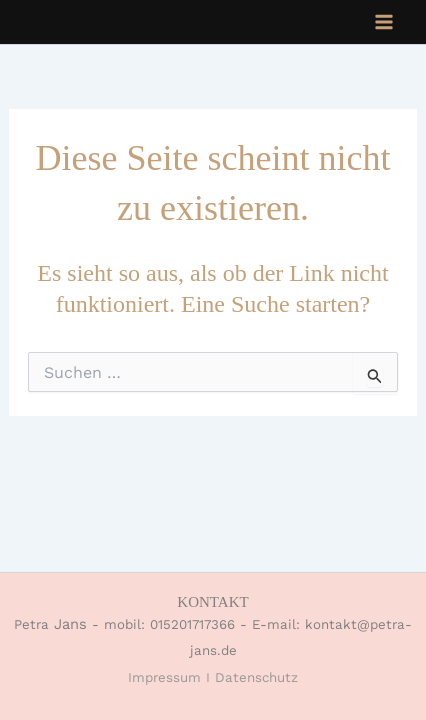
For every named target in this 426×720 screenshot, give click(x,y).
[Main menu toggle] (384, 22)
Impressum (164, 677)
